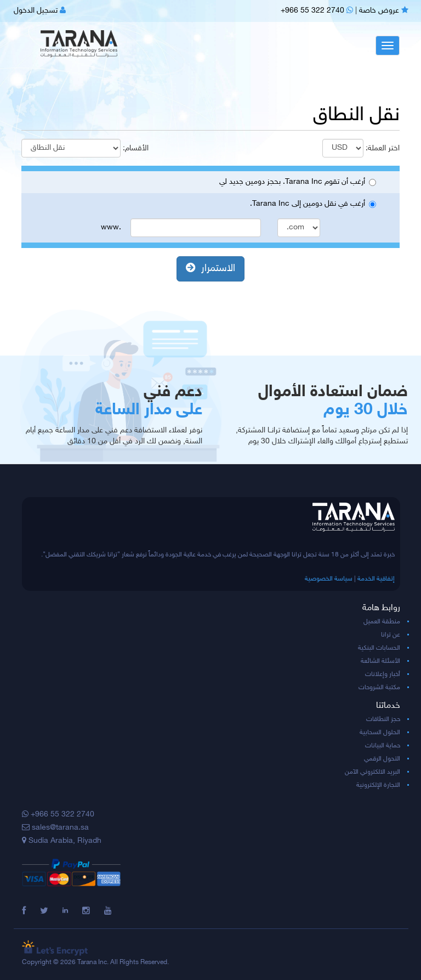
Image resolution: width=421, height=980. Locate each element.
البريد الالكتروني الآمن (372, 772)
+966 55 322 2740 (317, 11)
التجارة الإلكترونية (378, 785)
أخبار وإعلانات (383, 674)
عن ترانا (391, 635)
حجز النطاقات (383, 719)
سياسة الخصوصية (329, 579)
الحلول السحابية (380, 733)
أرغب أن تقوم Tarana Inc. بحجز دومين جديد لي (298, 182)
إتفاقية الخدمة (376, 579)
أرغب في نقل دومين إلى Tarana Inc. (313, 204)
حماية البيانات (383, 746)
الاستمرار (210, 269)
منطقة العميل (382, 622)
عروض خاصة (384, 11)
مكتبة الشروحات (379, 688)
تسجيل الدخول (40, 11)
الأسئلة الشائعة (380, 661)
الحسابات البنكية (379, 648)
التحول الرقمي (382, 759)
